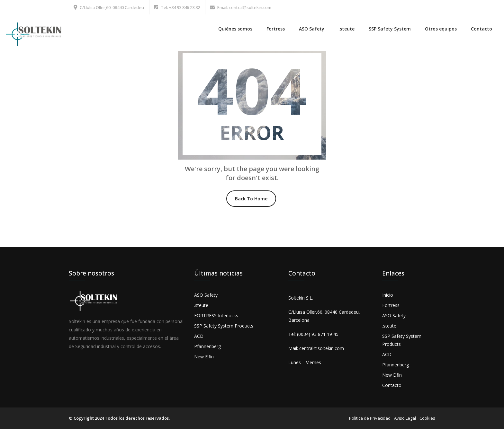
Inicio (388, 295)
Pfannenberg (207, 346)
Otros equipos (441, 29)
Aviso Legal (405, 418)
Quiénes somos (235, 29)
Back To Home (251, 199)
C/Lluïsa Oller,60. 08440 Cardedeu (112, 7)
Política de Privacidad (370, 418)
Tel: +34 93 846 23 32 (180, 7)
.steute (346, 29)
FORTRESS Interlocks (216, 315)
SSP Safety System (390, 29)
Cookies (427, 418)
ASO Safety (312, 29)
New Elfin (204, 357)
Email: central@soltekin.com (244, 7)
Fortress (276, 29)
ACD (199, 336)
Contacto (482, 29)
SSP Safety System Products (224, 326)
